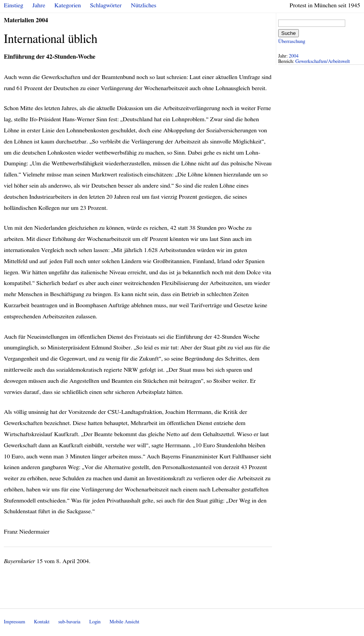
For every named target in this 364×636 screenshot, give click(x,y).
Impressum (15, 622)
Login (95, 622)
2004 (294, 56)
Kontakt (42, 622)
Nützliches (144, 5)
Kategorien (68, 5)
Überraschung (292, 42)
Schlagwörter (106, 5)
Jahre (39, 5)
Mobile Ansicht (125, 622)
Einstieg (14, 5)
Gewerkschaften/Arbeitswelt (323, 62)
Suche (289, 33)
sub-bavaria (69, 622)
